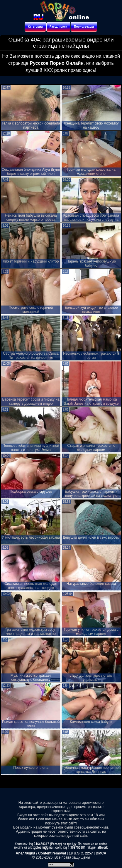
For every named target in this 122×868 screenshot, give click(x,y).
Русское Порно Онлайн (56, 63)
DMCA (101, 853)
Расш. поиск (58, 27)
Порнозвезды (84, 27)
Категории (35, 27)
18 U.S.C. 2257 (81, 853)
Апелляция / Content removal (41, 853)
